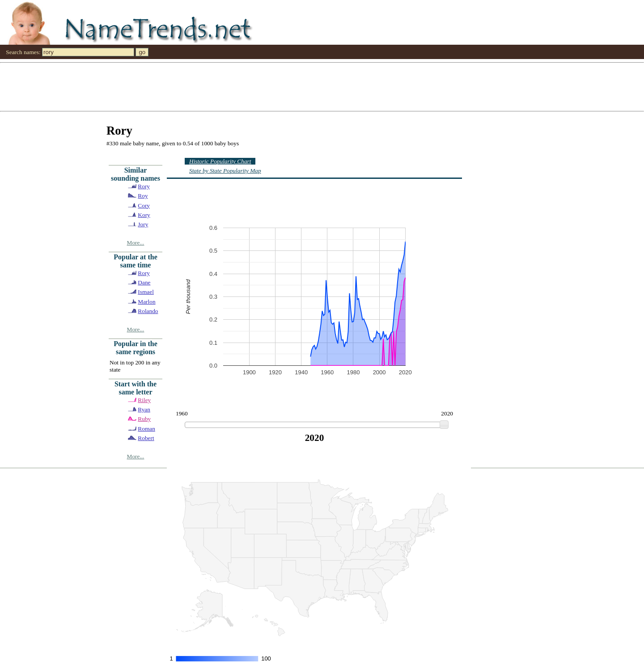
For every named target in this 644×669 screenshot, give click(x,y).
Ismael (146, 292)
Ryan (144, 409)
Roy (143, 196)
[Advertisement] (268, 86)
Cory (144, 205)
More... (136, 243)
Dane (144, 282)
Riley (144, 400)
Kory (144, 215)
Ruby (144, 419)
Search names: (23, 52)
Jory (143, 224)
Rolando (148, 311)
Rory (144, 186)
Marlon (146, 302)
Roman (146, 429)
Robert (146, 438)
